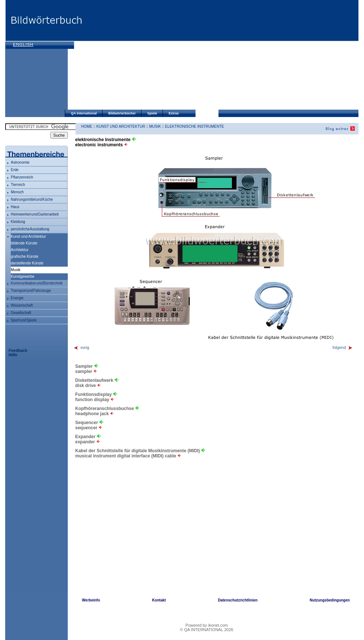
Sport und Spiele (24, 320)
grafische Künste (25, 256)
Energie (17, 298)
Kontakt (159, 600)
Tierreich (18, 185)
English (23, 44)
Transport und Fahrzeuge (31, 291)
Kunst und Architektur (28, 236)
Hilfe (13, 355)
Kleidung (18, 222)
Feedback (18, 350)
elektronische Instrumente (195, 126)
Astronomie (20, 162)
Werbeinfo (91, 600)
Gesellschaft (21, 313)
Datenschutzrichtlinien (238, 600)
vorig (81, 347)
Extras (174, 113)
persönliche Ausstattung (30, 229)
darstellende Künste (27, 263)
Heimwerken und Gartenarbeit (35, 214)
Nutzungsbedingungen (330, 600)
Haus (15, 207)
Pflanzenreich (22, 177)
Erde (15, 170)
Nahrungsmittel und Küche (32, 199)
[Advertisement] (181, 56)
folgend (343, 347)
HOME (87, 126)
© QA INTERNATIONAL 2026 (207, 630)
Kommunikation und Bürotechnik (37, 283)
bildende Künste (24, 243)
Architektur (20, 250)
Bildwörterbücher (122, 113)
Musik (155, 126)
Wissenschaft (22, 305)
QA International (84, 113)
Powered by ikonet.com (207, 625)
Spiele (152, 113)
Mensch (17, 192)
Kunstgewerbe (23, 276)
